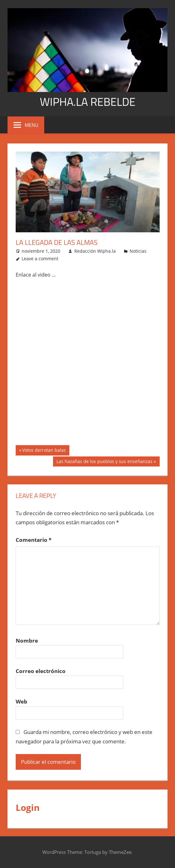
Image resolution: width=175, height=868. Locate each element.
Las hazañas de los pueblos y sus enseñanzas (104, 462)
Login (28, 807)
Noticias (138, 251)
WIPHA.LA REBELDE (88, 102)
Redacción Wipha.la (95, 251)
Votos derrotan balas (44, 451)
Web (21, 701)
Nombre (27, 641)
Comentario (34, 540)
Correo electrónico (41, 671)
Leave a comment (40, 259)
